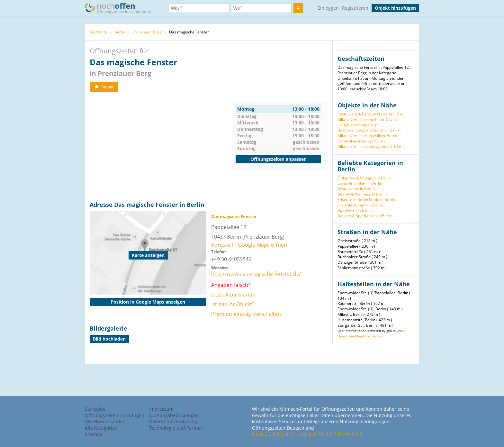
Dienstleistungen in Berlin (360, 205)
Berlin (120, 32)
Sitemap (94, 434)
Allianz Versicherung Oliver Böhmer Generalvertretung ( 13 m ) (369, 138)
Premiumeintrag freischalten (246, 314)
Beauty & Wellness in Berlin (362, 194)
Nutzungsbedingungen (174, 415)
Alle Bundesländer (105, 421)
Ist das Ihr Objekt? (233, 304)
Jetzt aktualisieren (233, 295)
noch (121, 8)
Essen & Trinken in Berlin (360, 183)
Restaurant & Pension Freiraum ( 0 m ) (372, 114)
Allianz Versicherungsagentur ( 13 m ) (371, 146)
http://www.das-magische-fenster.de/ (256, 274)
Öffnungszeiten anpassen (279, 159)
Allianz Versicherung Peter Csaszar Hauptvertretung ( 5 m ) (369, 122)
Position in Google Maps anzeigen (148, 302)
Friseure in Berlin (353, 200)
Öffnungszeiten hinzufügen (115, 415)
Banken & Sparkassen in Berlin (365, 216)
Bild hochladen (109, 339)
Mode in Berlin (382, 200)
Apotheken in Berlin (355, 210)
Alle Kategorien (101, 428)
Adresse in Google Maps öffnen (249, 245)
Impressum (161, 409)
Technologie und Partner (176, 428)
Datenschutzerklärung (173, 421)
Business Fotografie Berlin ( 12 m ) (368, 130)
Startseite (98, 32)
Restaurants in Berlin (356, 189)
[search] (298, 8)
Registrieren (355, 8)
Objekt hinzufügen (395, 8)
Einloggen (328, 8)
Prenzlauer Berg (147, 32)
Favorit (104, 87)
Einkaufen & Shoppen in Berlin (364, 178)
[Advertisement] (161, 147)
